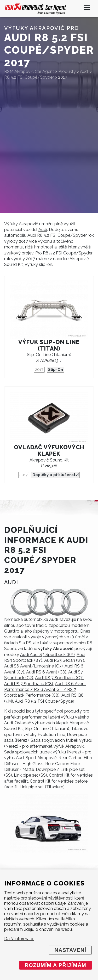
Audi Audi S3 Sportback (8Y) (47, 655)
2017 (39, 370)
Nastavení (70, 950)
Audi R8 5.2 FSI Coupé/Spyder (44, 701)
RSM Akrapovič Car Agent (29, 71)
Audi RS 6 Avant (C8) (46, 672)
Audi (43, 230)
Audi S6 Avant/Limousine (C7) (33, 666)
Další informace (19, 939)
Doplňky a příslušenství (56, 475)
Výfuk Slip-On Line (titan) (49, 345)
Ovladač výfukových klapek (49, 451)
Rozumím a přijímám (56, 965)
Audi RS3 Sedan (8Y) (64, 660)
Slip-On (56, 370)
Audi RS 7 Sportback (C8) (29, 684)
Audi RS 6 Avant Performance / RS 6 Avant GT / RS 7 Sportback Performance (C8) (45, 690)
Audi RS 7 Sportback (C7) (59, 678)
